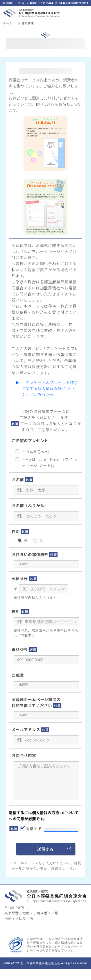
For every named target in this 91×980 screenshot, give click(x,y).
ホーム (8, 23)
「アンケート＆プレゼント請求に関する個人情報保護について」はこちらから (50, 388)
